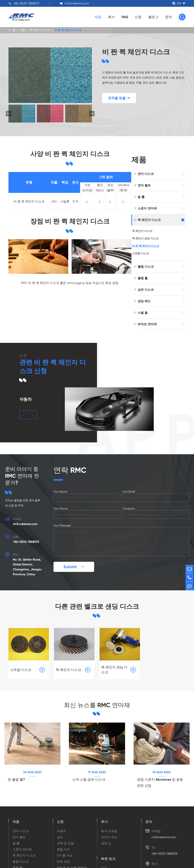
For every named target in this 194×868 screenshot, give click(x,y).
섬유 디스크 (146, 290)
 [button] (24, 415)
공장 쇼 (106, 838)
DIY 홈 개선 (65, 851)
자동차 (61, 826)
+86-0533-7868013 (26, 3)
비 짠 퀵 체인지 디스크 (68, 30)
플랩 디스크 (146, 267)
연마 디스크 (146, 174)
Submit (74, 561)
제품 (98, 17)
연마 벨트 (144, 185)
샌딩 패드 (144, 301)
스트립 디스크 (141, 253)
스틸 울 (143, 313)
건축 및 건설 (65, 838)
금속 (60, 832)
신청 (138, 17)
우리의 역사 (109, 832)
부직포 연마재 (147, 324)
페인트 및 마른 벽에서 (72, 863)
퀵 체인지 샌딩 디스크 (145, 238)
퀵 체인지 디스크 (40, 30)
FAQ (125, 17)
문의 (169, 17)
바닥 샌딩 (63, 857)
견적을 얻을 (119, 98)
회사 (111, 17)
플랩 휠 (143, 278)
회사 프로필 (109, 826)
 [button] (92, 114)
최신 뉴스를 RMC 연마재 (97, 700)
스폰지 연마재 (147, 208)
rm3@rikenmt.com (77, 3)
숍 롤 (141, 197)
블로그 (153, 17)
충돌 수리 (63, 845)
